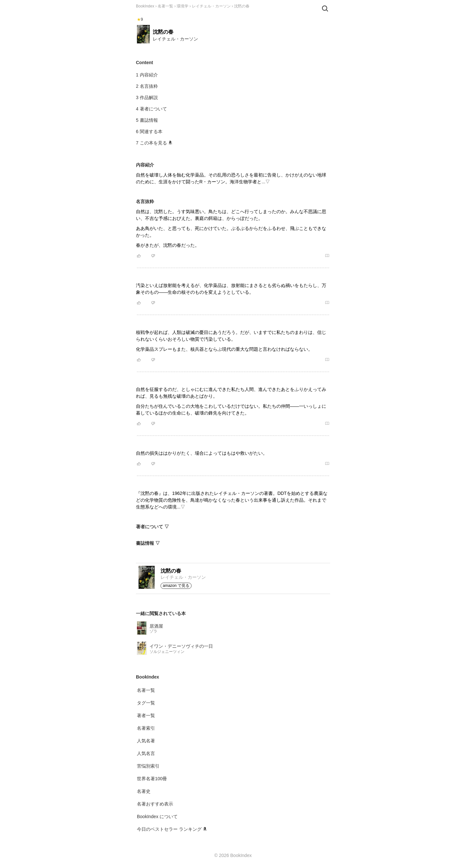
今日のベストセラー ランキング (172, 829)
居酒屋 (156, 626)
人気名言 (146, 753)
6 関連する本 (149, 131)
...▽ (266, 182)
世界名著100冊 (152, 779)
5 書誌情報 (147, 120)
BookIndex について (157, 817)
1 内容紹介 (147, 75)
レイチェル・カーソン (211, 6)
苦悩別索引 (148, 766)
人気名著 (146, 741)
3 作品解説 (147, 97)
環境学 (183, 6)
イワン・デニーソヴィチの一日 (181, 646)
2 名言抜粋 (147, 86)
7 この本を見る (154, 143)
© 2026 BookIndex (233, 855)
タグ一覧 (146, 703)
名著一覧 (165, 6)
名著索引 (146, 728)
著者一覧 (146, 715)
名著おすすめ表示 (155, 804)
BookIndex (145, 6)
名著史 (144, 791)
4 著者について (151, 109)
